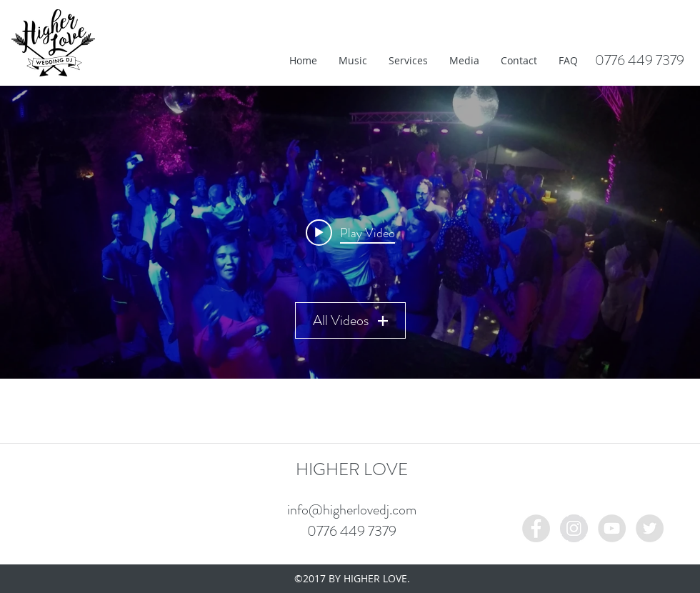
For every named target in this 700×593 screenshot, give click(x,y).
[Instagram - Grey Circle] (574, 528)
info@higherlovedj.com (352, 510)
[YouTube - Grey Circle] (612, 528)
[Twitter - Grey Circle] (650, 528)
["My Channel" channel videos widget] (350, 232)
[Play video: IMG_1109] (350, 232)
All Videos (350, 320)
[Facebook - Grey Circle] (536, 528)
